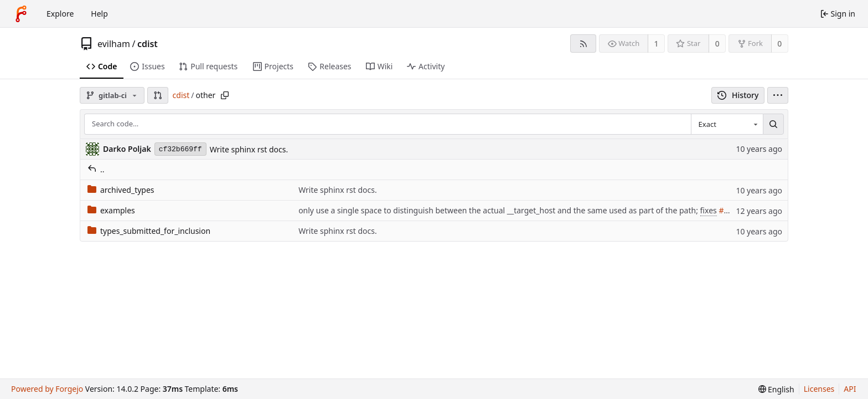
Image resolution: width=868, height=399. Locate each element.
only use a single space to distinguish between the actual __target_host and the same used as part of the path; (499, 210)
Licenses (819, 389)
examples (111, 210)
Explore (60, 14)
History (738, 95)
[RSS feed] (583, 44)
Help (99, 14)
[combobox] (727, 124)
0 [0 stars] (717, 44)
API (850, 389)
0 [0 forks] (779, 44)
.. (96, 169)
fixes (709, 210)
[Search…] (773, 124)
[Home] (21, 14)
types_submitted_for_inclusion (149, 231)
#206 (728, 210)
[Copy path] (225, 95)
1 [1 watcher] (657, 44)
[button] (158, 95)
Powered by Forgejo (47, 389)
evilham (114, 44)
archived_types (121, 190)
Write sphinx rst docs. (249, 149)
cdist (148, 44)
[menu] (778, 95)
